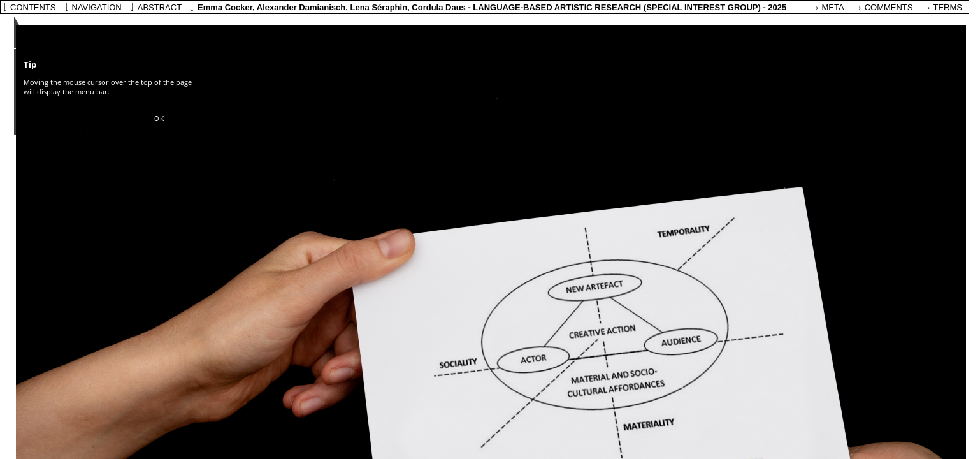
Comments (889, 7)
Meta (833, 7)
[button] (159, 119)
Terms (948, 7)
